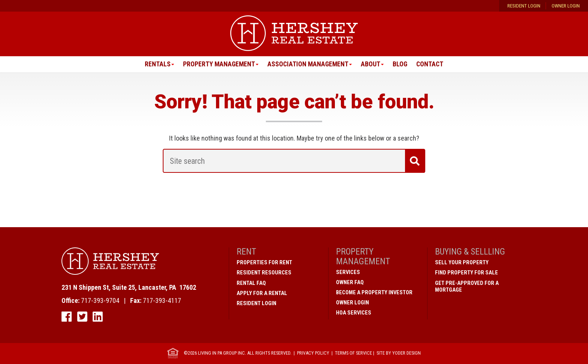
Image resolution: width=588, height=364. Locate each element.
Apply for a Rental (262, 293)
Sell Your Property (462, 263)
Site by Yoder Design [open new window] (399, 353)
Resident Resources (264, 273)
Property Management (218, 64)
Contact (431, 64)
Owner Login (566, 6)
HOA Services (354, 313)
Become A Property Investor (374, 292)
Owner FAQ (350, 282)
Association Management (308, 64)
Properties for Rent (264, 263)
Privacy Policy (313, 353)
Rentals (156, 64)
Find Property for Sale (466, 273)
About (371, 64)
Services (348, 272)
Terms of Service (353, 353)
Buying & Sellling (470, 252)
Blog (401, 64)
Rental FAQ (251, 283)
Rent (246, 252)
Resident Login (524, 6)
